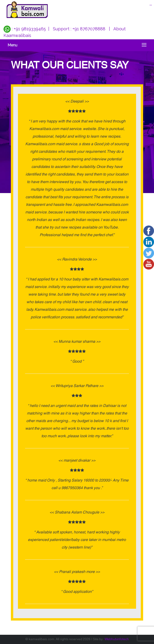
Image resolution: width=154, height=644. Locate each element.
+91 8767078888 (89, 29)
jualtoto (151, 5)
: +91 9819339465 (25, 29)
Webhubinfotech (117, 639)
